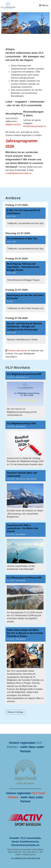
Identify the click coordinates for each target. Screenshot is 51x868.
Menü (44, 5)
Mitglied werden (13, 124)
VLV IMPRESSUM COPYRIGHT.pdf (25, 858)
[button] (26, 217)
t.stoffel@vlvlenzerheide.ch (18, 173)
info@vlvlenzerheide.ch (35, 126)
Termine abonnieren (17, 351)
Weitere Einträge (15, 712)
